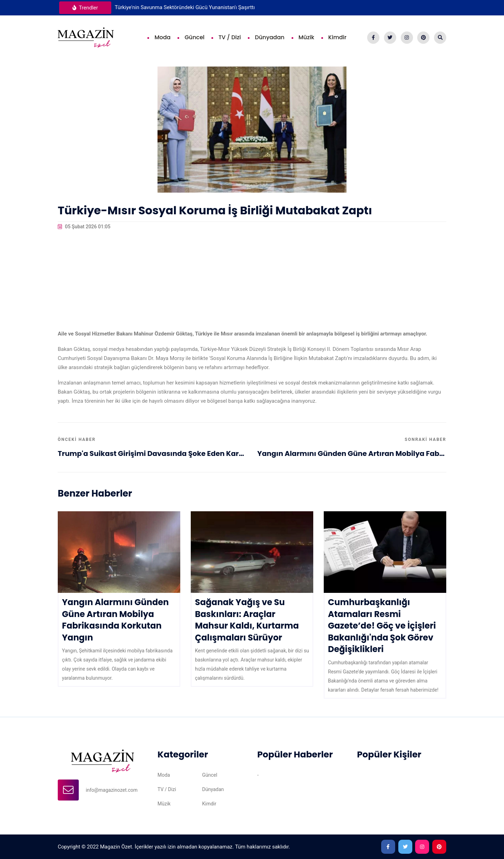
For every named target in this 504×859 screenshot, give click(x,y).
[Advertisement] (252, 280)
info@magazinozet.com (112, 790)
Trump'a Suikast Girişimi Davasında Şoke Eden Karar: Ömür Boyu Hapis (152, 453)
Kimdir (337, 37)
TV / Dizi (230, 37)
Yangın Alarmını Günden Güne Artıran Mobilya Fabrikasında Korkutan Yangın (352, 453)
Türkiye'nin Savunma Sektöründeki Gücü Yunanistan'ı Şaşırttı (185, 7)
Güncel (194, 37)
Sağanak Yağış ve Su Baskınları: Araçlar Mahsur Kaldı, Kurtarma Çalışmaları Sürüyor (247, 620)
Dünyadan (269, 37)
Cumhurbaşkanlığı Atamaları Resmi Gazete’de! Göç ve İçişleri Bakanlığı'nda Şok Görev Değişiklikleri (382, 626)
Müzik (306, 37)
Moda (162, 37)
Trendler (85, 8)
